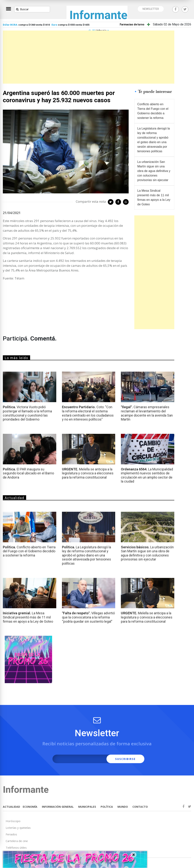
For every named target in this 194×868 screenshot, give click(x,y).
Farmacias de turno (132, 24)
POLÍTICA (107, 807)
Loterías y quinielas (18, 828)
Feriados (11, 834)
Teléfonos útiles (16, 848)
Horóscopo (13, 821)
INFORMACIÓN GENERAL (58, 807)
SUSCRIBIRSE (125, 759)
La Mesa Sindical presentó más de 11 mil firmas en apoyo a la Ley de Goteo (154, 197)
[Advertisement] (89, 57)
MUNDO (123, 807)
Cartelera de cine (17, 841)
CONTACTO (140, 807)
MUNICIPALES (87, 807)
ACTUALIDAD (11, 807)
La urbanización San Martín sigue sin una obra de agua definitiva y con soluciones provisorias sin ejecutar (154, 171)
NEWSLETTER (151, 9)
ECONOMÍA (30, 807)
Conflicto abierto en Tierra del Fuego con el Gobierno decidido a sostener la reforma (153, 111)
